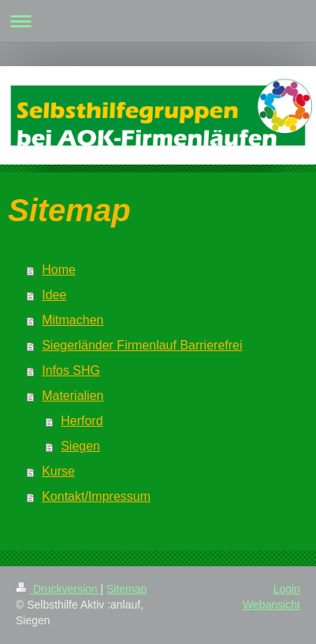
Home (59, 270)
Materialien (72, 396)
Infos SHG (71, 370)
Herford (82, 421)
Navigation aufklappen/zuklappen (158, 21)
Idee (54, 295)
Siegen (80, 446)
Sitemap (126, 589)
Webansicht (271, 605)
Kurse (58, 471)
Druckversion (58, 589)
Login (287, 589)
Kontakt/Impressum (96, 496)
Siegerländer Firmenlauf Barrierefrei (142, 345)
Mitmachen (72, 320)
